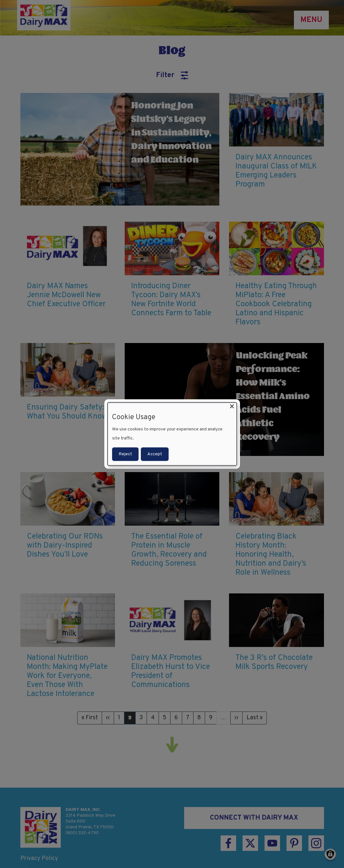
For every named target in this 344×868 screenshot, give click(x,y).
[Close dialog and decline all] (232, 407)
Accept (155, 454)
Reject (125, 454)
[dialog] (172, 434)
